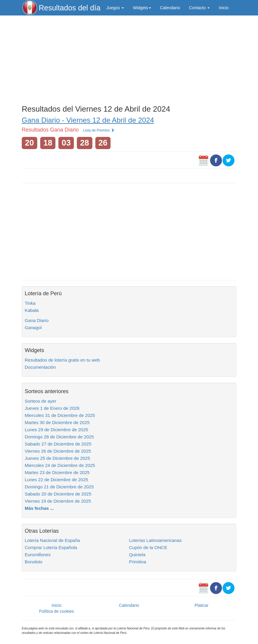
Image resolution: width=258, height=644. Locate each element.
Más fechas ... (39, 508)
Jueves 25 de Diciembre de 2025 (57, 458)
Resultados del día (70, 8)
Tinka (30, 303)
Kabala (32, 310)
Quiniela (137, 555)
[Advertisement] (129, 59)
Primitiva (138, 562)
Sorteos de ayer (41, 401)
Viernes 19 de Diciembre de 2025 (58, 501)
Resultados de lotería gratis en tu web (62, 360)
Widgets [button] (142, 8)
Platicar (202, 605)
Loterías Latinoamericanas (155, 540)
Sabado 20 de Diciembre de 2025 (58, 494)
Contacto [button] (199, 8)
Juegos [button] (115, 8)
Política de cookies (56, 611)
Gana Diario (37, 320)
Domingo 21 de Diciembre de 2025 (59, 487)
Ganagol (33, 328)
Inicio (224, 8)
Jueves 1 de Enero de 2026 (52, 408)
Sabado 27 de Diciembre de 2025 (58, 444)
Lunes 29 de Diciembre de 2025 (56, 430)
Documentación (40, 367)
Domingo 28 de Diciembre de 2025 (59, 437)
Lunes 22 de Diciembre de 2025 (56, 480)
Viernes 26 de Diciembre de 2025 (58, 451)
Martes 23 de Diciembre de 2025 (57, 472)
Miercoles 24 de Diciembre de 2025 (60, 465)
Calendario (170, 8)
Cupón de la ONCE (148, 547)
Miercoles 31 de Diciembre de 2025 (60, 415)
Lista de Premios (99, 130)
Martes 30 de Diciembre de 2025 (57, 422)
